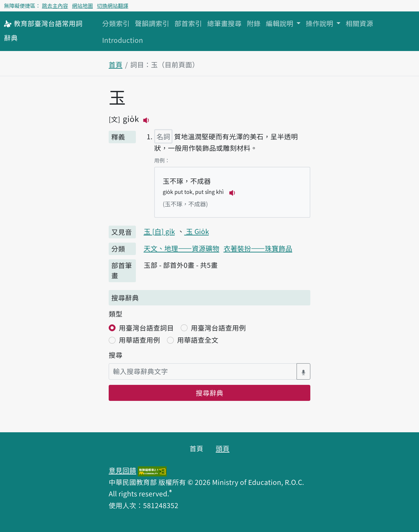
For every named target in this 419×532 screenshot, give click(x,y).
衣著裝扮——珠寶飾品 (258, 248)
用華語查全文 (198, 340)
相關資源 (359, 23)
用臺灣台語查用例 (218, 328)
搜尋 (116, 355)
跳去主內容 (55, 6)
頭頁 (223, 448)
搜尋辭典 (209, 393)
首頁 (116, 64)
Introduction (123, 40)
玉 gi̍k (159, 231)
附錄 (254, 23)
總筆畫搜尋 (224, 23)
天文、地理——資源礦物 (182, 248)
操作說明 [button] (320, 23)
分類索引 (116, 23)
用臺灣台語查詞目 (146, 328)
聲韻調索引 (152, 23)
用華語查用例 (139, 340)
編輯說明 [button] (280, 23)
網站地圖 (82, 6)
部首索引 (188, 23)
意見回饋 (122, 470)
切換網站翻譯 (113, 6)
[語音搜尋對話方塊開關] (303, 371)
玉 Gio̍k (197, 231)
